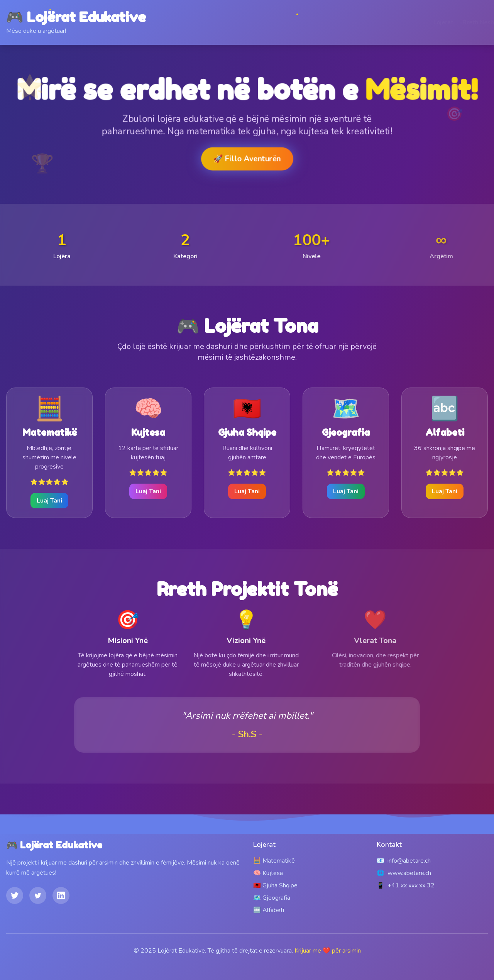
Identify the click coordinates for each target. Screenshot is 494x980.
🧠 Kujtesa (268, 873)
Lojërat (406, 22)
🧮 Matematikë (274, 861)
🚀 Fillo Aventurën (247, 159)
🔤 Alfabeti (269, 910)
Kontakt (477, 22)
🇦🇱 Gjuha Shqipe (275, 885)
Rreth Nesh (441, 22)
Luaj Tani (49, 501)
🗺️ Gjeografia (272, 898)
